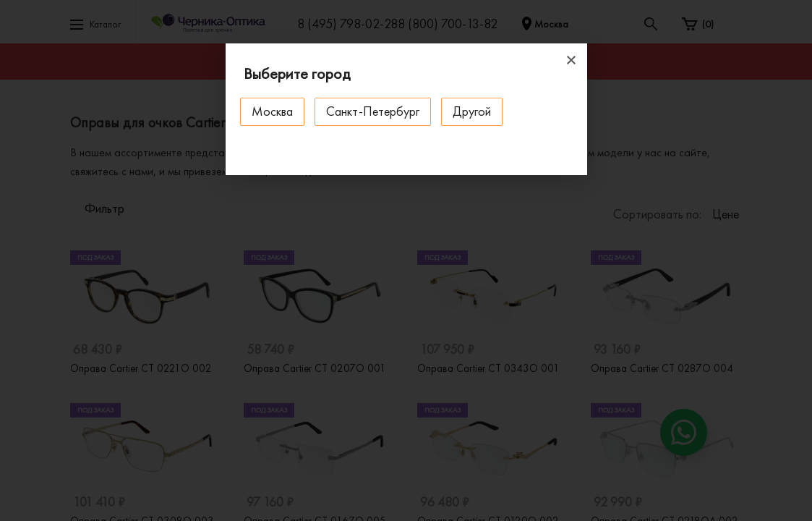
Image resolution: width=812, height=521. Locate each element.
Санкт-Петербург (373, 111)
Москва (272, 111)
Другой (472, 111)
